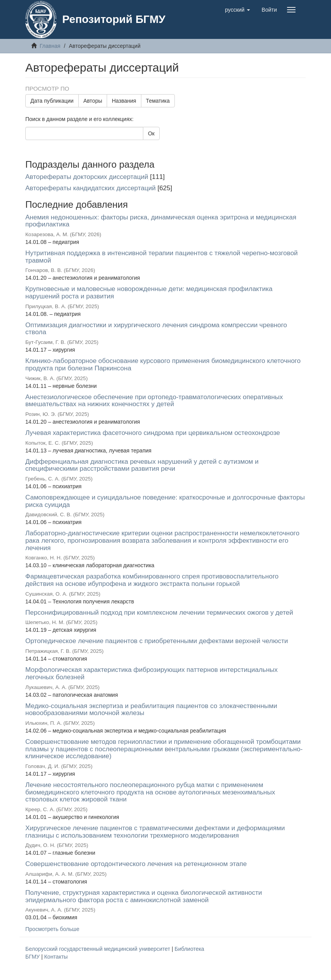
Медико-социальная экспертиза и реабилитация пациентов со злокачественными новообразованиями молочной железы (151, 710)
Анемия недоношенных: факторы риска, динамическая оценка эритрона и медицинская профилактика (161, 221)
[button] (238, 10)
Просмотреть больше (52, 929)
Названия (124, 101)
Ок (151, 133)
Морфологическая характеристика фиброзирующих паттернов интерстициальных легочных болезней (151, 673)
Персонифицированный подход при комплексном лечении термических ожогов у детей (159, 613)
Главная (50, 46)
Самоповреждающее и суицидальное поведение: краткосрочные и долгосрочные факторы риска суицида (165, 501)
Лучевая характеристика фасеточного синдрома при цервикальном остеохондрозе (153, 433)
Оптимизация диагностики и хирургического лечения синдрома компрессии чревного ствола (156, 329)
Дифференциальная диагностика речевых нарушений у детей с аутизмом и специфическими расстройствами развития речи (142, 465)
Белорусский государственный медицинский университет (99, 949)
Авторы (93, 101)
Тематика (158, 101)
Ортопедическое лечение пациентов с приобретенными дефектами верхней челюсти (157, 641)
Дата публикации (52, 101)
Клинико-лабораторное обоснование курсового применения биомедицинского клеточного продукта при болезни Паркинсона (163, 365)
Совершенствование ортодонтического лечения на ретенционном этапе (136, 864)
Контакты (56, 957)
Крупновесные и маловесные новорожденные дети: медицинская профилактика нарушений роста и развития (149, 293)
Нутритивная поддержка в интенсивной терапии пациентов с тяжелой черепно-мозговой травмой (162, 257)
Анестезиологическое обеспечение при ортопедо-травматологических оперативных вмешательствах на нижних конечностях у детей (154, 401)
